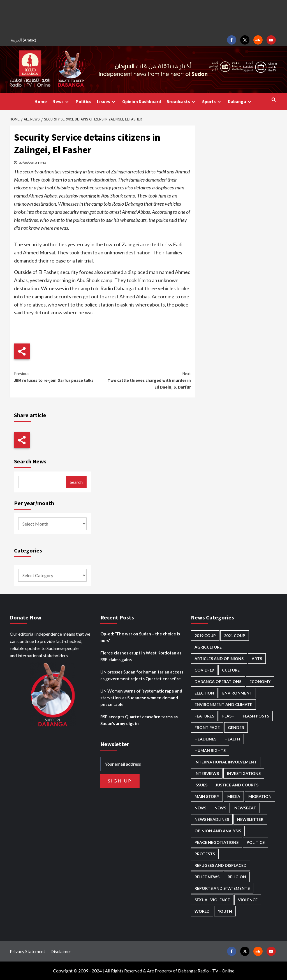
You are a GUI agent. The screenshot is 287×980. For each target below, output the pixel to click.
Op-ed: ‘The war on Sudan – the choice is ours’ (140, 637)
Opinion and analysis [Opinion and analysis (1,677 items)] (218, 831)
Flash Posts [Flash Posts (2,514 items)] (256, 716)
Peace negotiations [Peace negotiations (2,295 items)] (217, 842)
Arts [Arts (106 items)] (257, 659)
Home (41, 101)
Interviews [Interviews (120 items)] (207, 773)
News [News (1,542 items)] (220, 808)
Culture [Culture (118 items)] (231, 670)
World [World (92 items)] (202, 911)
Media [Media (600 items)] (234, 796)
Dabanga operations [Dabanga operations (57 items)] (218, 681)
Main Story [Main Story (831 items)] (207, 796)
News (61, 102)
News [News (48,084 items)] (200, 808)
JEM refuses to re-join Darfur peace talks (58, 377)
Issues (107, 102)
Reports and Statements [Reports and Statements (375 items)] (222, 888)
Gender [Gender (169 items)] (236, 727)
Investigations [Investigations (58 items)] (244, 773)
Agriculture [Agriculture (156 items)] (208, 647)
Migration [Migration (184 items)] (260, 796)
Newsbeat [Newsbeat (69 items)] (245, 808)
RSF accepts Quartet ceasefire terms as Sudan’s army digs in (139, 720)
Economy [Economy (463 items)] (260, 681)
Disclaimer (61, 951)
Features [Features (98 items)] (204, 716)
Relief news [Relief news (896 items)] (207, 877)
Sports (212, 102)
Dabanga (240, 102)
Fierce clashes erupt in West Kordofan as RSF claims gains (141, 656)
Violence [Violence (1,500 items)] (248, 900)
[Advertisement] (143, 17)
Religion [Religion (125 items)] (237, 877)
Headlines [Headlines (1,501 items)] (205, 739)
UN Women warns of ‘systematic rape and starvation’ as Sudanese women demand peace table (141, 698)
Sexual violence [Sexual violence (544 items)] (212, 900)
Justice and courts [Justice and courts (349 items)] (237, 785)
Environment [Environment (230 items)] (237, 693)
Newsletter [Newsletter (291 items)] (250, 819)
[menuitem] (24, 40)
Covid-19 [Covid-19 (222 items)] (204, 670)
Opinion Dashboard (142, 101)
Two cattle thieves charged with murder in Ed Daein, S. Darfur (147, 380)
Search (76, 482)
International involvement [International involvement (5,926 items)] (226, 762)
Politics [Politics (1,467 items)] (256, 842)
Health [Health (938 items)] (232, 739)
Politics (84, 101)
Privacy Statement (27, 951)
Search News (30, 461)
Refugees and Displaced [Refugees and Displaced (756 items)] (221, 865)
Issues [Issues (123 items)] (201, 785)
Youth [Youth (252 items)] (225, 911)
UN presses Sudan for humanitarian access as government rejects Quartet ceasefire (142, 675)
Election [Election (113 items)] (204, 693)
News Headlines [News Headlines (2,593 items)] (212, 819)
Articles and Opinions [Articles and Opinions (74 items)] (219, 659)
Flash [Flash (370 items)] (228, 716)
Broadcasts (181, 102)
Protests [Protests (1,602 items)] (205, 854)
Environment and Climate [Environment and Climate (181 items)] (223, 704)
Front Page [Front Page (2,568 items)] (207, 727)
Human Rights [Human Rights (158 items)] (210, 750)
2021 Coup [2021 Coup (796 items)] (235, 636)
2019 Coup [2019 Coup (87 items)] (205, 636)
